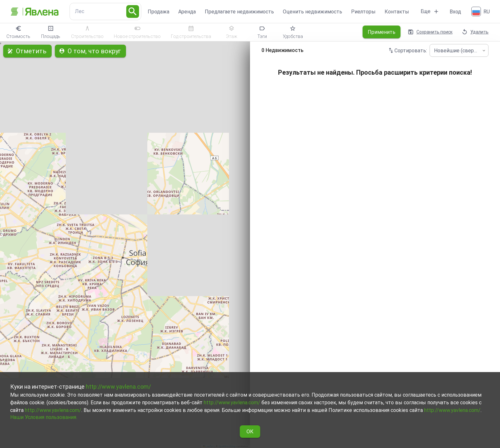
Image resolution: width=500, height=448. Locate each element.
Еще (430, 11)
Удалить (476, 32)
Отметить (27, 51)
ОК (250, 432)
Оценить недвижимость (312, 12)
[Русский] (481, 11)
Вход (455, 12)
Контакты (397, 12)
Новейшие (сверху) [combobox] (457, 51)
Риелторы (363, 12)
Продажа (158, 12)
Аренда (187, 12)
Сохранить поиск (431, 32)
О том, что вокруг (90, 51)
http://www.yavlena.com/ (118, 387)
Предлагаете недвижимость (239, 12)
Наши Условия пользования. (44, 417)
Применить (382, 32)
